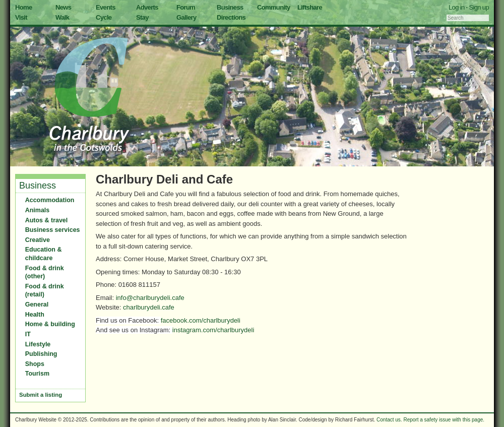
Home (24, 7)
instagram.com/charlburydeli (213, 330)
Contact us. (389, 420)
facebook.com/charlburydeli (201, 320)
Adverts (147, 7)
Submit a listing (41, 395)
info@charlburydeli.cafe (150, 298)
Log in (457, 7)
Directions (231, 17)
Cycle (104, 17)
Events (106, 7)
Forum (186, 7)
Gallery (186, 17)
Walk (62, 17)
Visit (21, 17)
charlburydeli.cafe (149, 307)
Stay (142, 17)
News (63, 7)
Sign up (479, 7)
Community (274, 7)
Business (230, 7)
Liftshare (310, 7)
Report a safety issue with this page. (444, 420)
